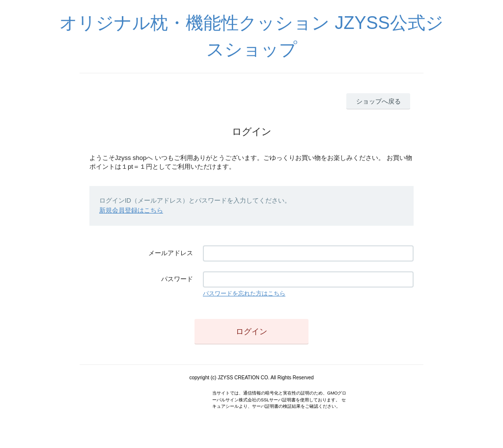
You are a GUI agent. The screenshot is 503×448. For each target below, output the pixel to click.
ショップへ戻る (378, 101)
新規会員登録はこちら (131, 210)
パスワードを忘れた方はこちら (244, 293)
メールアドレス (171, 253)
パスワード (177, 279)
